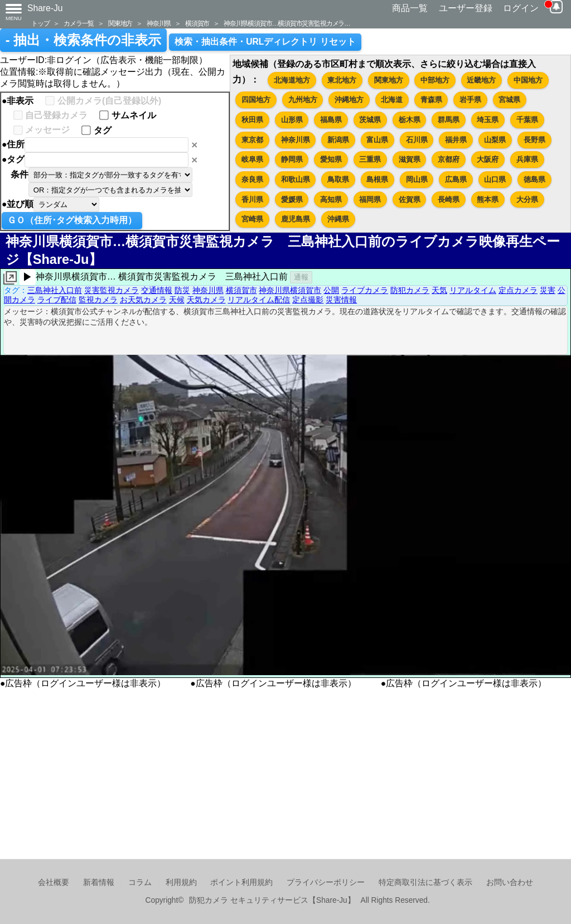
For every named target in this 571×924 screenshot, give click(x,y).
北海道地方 (292, 80)
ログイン (521, 8)
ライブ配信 (57, 300)
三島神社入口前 (55, 290)
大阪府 (488, 159)
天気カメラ (206, 300)
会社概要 (54, 882)
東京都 (252, 140)
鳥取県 (338, 179)
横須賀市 (197, 23)
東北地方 (342, 80)
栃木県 (410, 120)
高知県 (331, 199)
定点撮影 (308, 300)
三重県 (370, 159)
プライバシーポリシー (326, 882)
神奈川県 (159, 23)
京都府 (449, 159)
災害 (548, 290)
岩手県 (470, 100)
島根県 (377, 179)
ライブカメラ (365, 290)
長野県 (534, 140)
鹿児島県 (296, 219)
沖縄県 (338, 219)
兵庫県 (527, 159)
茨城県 (370, 120)
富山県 (377, 140)
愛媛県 (292, 199)
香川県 (252, 199)
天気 (439, 290)
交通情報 (157, 290)
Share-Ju (45, 8)
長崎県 (449, 199)
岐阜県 (252, 159)
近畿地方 (481, 80)
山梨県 (495, 140)
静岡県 (292, 159)
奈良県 (252, 179)
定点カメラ (518, 290)
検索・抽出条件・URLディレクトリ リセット (265, 42)
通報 (301, 277)
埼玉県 (488, 120)
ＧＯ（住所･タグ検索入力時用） (72, 220)
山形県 (292, 120)
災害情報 (341, 300)
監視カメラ (98, 300)
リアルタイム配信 (259, 300)
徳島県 (534, 179)
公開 (331, 290)
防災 (182, 290)
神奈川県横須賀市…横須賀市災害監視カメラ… (287, 23)
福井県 (456, 140)
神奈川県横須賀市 (290, 290)
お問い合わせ (510, 882)
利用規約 (181, 882)
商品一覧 (410, 8)
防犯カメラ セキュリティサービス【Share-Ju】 (272, 900)
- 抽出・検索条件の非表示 (83, 40)
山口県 (495, 179)
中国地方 (528, 80)
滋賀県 (410, 159)
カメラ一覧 (79, 23)
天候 (177, 300)
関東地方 (120, 23)
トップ (40, 23)
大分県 (527, 199)
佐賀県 (410, 199)
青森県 (431, 100)
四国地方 (256, 100)
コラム (140, 882)
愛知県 (331, 159)
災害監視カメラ (112, 290)
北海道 (392, 100)
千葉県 (527, 120)
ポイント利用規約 (241, 882)
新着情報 (99, 882)
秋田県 (252, 120)
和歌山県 (296, 179)
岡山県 (417, 179)
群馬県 (449, 120)
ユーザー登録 (466, 8)
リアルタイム (473, 290)
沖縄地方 (349, 100)
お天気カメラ (143, 300)
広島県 (456, 179)
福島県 (331, 120)
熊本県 (488, 199)
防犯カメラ (410, 290)
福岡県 (370, 199)
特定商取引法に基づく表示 (425, 882)
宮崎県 (252, 219)
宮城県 (509, 100)
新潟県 (338, 140)
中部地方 (435, 80)
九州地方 (303, 100)
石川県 (417, 140)
